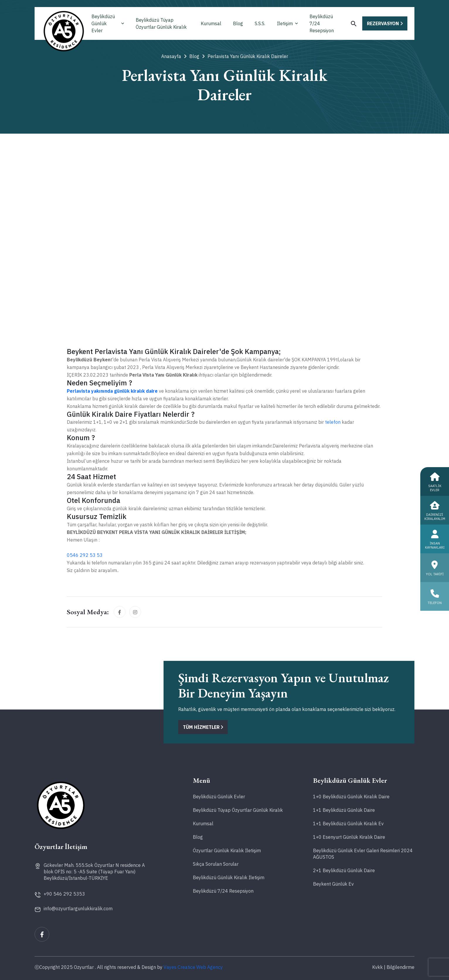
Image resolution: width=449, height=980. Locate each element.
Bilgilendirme (400, 967)
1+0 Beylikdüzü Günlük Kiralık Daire (351, 797)
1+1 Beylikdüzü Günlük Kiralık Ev (348, 824)
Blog (238, 23)
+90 (64, 894)
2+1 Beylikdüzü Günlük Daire (344, 870)
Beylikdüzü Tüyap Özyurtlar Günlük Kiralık (161, 23)
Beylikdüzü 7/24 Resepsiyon (322, 23)
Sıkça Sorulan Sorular (216, 864)
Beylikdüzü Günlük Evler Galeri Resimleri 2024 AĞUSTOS (363, 854)
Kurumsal (211, 23)
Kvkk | (379, 967)
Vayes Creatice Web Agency (193, 967)
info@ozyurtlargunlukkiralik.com (78, 908)
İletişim (287, 23)
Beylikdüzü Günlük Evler (108, 23)
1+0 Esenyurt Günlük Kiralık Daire (349, 837)
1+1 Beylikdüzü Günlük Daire (344, 810)
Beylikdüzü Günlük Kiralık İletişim (229, 877)
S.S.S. (260, 23)
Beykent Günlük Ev (333, 884)
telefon (333, 422)
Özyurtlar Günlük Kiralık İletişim (227, 850)
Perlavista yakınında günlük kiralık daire (112, 391)
